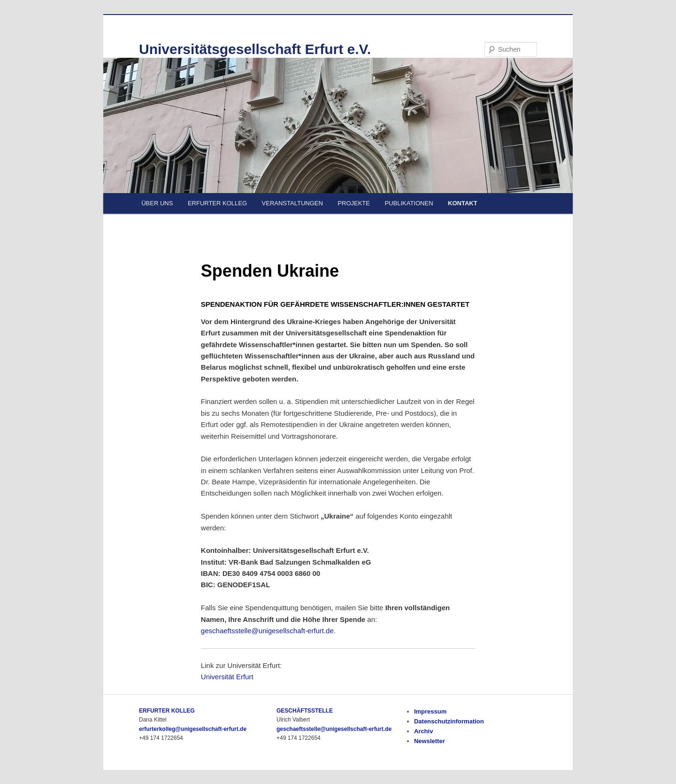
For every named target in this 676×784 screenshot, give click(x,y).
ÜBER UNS (157, 203)
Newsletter (430, 741)
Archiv (423, 731)
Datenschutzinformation (449, 721)
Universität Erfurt (227, 677)
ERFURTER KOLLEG (217, 203)
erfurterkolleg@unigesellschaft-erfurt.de (193, 729)
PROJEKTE (354, 203)
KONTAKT (463, 203)
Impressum (430, 711)
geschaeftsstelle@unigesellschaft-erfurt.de (267, 631)
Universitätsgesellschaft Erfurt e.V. (255, 49)
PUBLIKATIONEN (409, 203)
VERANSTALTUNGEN (292, 203)
